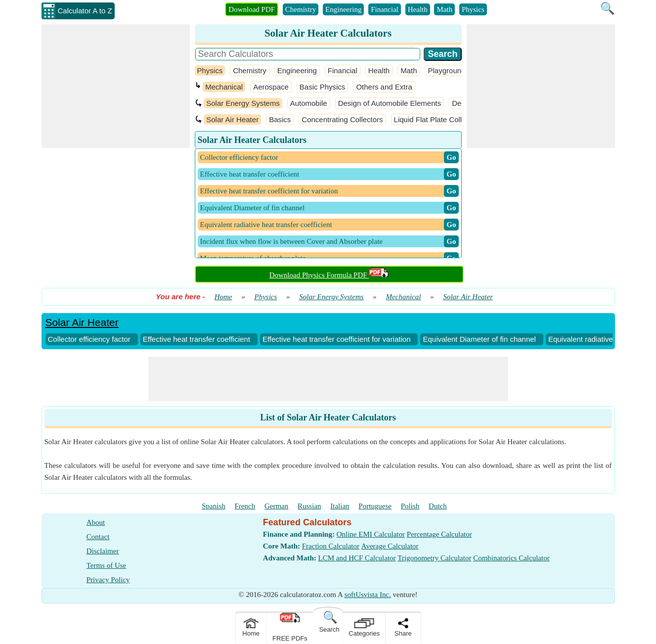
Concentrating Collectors (342, 119)
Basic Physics (323, 87)
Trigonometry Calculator (434, 558)
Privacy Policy (108, 580)
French (245, 506)
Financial (385, 9)
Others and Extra (384, 87)
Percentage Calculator (439, 534)
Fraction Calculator (331, 546)
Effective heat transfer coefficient (197, 339)
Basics (280, 119)
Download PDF (252, 9)
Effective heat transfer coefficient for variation (337, 339)
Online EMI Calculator (371, 534)
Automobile (309, 103)
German (276, 506)
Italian (340, 506)
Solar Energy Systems (243, 103)
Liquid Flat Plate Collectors (438, 119)
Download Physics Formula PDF (329, 275)
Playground (447, 70)
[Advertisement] (116, 86)
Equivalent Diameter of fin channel (479, 339)
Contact (98, 537)
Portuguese (375, 506)
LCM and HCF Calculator (357, 558)
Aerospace (271, 87)
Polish (410, 506)
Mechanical (224, 87)
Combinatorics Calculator (511, 558)
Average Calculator (390, 546)
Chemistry (301, 9)
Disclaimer (103, 551)
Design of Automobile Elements (390, 103)
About (96, 522)
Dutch (438, 506)
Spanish (214, 506)
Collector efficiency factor (89, 339)
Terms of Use (107, 565)
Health (418, 9)
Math (444, 9)
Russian (309, 506)
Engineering (343, 9)
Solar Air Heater (232, 119)
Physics (473, 9)
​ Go (451, 157)
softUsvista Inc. (368, 595)
